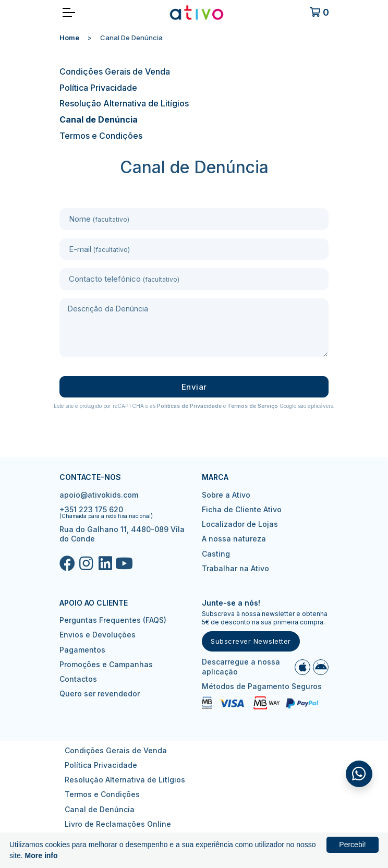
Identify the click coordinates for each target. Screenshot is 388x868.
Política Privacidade (98, 88)
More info (41, 855)
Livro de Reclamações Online (118, 824)
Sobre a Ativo (226, 495)
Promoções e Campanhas (106, 664)
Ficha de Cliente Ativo (242, 509)
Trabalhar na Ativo (235, 568)
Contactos (78, 679)
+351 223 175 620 (91, 509)
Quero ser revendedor (100, 694)
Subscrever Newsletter (251, 641)
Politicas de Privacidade (189, 406)
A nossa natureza (234, 539)
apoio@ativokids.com (99, 495)
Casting (216, 554)
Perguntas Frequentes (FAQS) (113, 620)
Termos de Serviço (253, 406)
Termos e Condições (101, 136)
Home (69, 38)
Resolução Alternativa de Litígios (124, 103)
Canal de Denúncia (99, 119)
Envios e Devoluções (98, 635)
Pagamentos (82, 650)
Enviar (194, 387)
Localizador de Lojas (240, 524)
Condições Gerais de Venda (115, 71)
